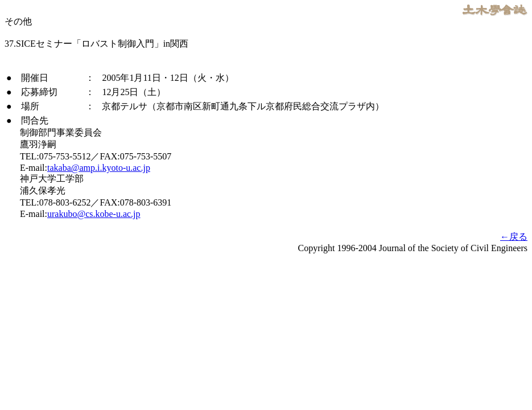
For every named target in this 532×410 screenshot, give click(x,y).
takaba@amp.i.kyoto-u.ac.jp (99, 168)
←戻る (514, 237)
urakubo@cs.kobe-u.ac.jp (94, 214)
